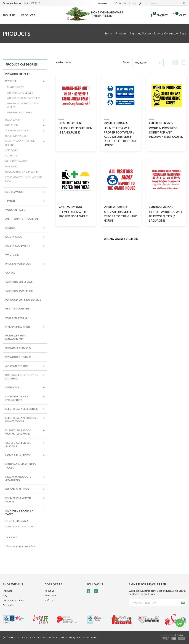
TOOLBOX (11, 537)
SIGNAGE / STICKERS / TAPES (25, 512)
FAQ (5, 596)
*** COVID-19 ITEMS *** (20, 546)
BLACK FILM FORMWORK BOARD (22, 172)
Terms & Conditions (13, 600)
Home (109, 33)
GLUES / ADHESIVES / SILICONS (25, 444)
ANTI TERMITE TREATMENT (22, 219)
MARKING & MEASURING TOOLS (21, 466)
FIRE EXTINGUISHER (25, 326)
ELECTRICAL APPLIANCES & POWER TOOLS (25, 419)
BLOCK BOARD (25, 120)
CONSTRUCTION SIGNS (17, 521)
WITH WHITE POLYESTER (19, 112)
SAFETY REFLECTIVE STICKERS (20, 527)
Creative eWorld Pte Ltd (86, 638)
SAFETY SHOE (25, 237)
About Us (9, 15)
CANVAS (10, 273)
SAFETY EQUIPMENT (25, 245)
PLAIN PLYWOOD (16, 87)
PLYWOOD (25, 81)
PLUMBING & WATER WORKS (25, 499)
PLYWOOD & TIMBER (18, 357)
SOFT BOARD (12, 150)
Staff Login (50, 600)
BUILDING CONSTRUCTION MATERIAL (25, 376)
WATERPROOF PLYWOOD (25, 130)
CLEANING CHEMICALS (19, 282)
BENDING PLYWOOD (16, 136)
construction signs (175, 33)
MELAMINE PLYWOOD (16, 161)
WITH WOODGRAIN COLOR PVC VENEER (23, 105)
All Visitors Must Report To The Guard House (121, 216)
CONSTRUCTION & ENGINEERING (25, 398)
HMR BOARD (12, 166)
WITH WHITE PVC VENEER (20, 93)
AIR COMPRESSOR (25, 366)
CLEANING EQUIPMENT (19, 291)
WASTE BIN (12, 255)
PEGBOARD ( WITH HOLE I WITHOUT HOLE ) (24, 179)
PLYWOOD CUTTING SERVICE (23, 300)
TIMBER (25, 200)
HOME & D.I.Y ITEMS (25, 455)
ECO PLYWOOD (25, 192)
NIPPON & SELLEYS (25, 489)
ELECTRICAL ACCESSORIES (25, 409)
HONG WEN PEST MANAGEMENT (16, 337)
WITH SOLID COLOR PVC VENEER (24, 98)
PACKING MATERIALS (25, 263)
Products (28, 15)
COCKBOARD (12, 156)
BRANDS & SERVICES (18, 348)
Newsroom (103, 3)
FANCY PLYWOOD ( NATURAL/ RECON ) (25, 142)
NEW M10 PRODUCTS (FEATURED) (25, 478)
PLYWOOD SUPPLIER (25, 74)
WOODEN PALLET (16, 210)
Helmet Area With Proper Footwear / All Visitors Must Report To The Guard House (121, 137)
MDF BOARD (25, 125)
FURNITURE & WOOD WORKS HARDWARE (25, 432)
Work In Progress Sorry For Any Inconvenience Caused (166, 132)
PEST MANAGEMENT (18, 309)
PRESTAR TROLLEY (17, 318)
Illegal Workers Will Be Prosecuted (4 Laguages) (166, 216)
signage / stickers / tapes (145, 33)
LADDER (25, 227)
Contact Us (121, 3)
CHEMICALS (25, 387)
